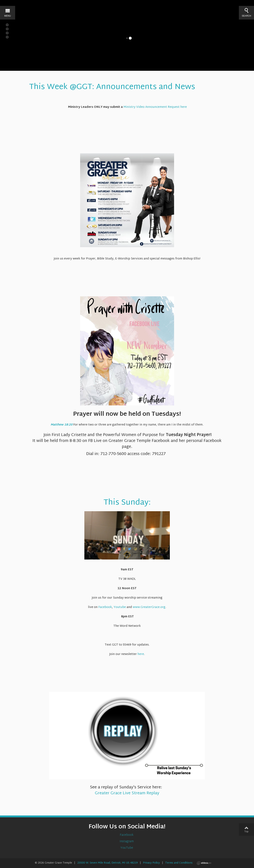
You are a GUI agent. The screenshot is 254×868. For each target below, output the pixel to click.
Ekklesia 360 (204, 863)
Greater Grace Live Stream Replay (127, 793)
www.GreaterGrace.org (149, 607)
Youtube (120, 607)
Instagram (127, 842)
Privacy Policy (151, 863)
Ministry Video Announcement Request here (155, 107)
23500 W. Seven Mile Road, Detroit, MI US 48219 (108, 863)
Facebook (105, 607)
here (141, 654)
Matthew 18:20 (62, 425)
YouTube (127, 848)
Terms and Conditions (179, 863)
